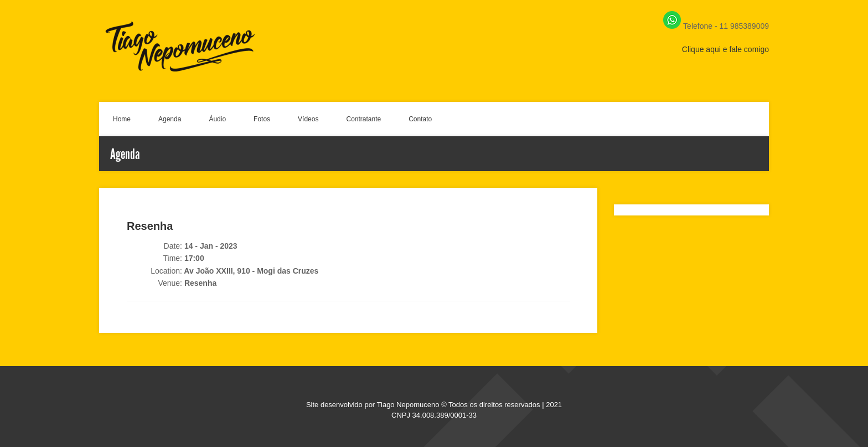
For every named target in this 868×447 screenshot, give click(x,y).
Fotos (262, 119)
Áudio (217, 119)
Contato (420, 119)
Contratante (363, 119)
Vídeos (308, 119)
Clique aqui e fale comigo (725, 49)
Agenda (170, 119)
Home (122, 119)
